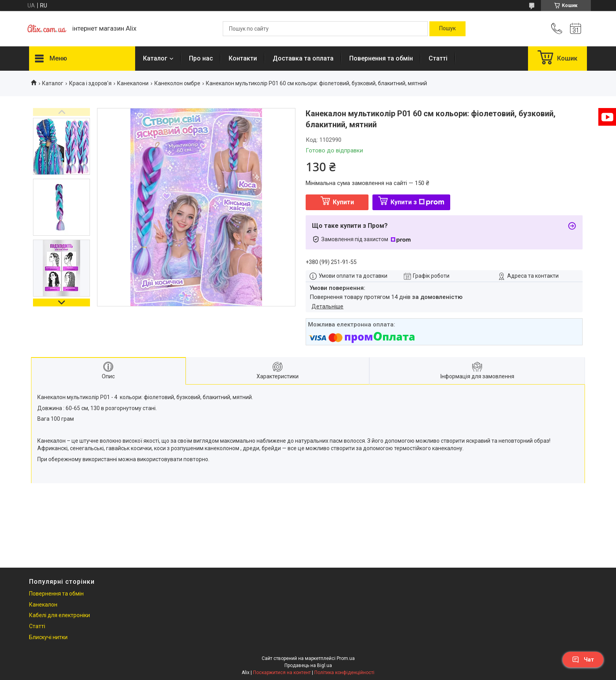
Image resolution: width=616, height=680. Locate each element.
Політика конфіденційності (344, 673)
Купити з (417, 202)
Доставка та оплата (303, 58)
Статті (438, 58)
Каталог (155, 58)
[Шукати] (447, 29)
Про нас (201, 58)
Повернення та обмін (381, 58)
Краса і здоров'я (90, 83)
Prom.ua (346, 658)
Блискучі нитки (48, 637)
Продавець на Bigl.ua (308, 665)
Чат (583, 660)
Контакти (243, 58)
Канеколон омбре (177, 83)
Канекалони (133, 83)
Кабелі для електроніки (60, 615)
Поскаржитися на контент (282, 673)
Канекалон (43, 605)
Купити (343, 202)
